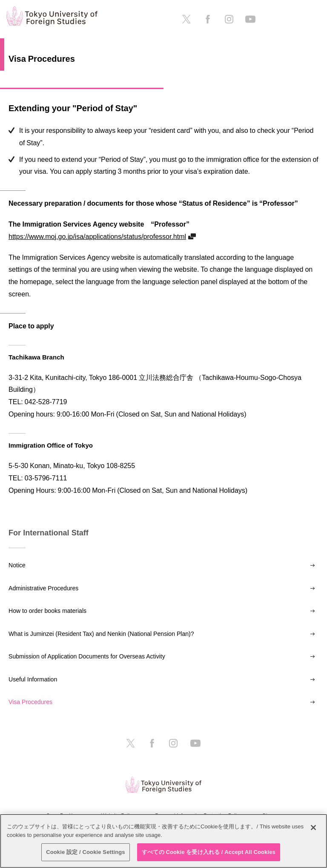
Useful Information (33, 679)
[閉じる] (313, 828)
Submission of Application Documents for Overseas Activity (87, 656)
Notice (17, 565)
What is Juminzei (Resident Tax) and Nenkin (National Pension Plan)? (101, 634)
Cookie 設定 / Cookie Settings (86, 852)
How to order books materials (47, 611)
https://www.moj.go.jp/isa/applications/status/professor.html (97, 236)
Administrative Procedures (43, 588)
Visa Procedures (30, 702)
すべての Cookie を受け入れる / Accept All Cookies (209, 852)
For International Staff (49, 533)
